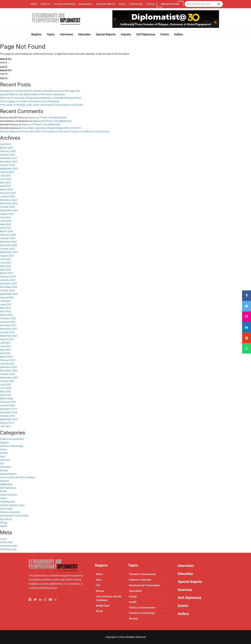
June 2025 (6, 179)
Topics (3, 498)
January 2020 (8, 405)
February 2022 (8, 318)
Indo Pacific (6, 509)
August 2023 (7, 256)
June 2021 (6, 346)
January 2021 (8, 364)
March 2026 (7, 148)
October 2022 (7, 290)
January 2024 (8, 238)
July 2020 (5, 385)
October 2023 (7, 249)
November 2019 (9, 412)
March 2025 (7, 189)
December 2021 (8, 325)
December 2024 (8, 200)
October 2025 (7, 165)
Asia (2, 456)
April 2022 (5, 311)
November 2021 (9, 329)
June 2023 (6, 263)
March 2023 (7, 273)
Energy (4, 523)
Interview (5, 460)
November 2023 (9, 245)
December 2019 (8, 409)
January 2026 (8, 155)
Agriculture (6, 519)
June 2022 (6, 304)
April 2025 (5, 186)
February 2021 (8, 360)
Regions (4, 443)
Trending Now (7, 502)
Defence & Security (10, 512)
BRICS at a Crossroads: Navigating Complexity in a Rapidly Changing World (40, 98)
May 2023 (5, 266)
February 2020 (8, 402)
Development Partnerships (14, 516)
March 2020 (7, 398)
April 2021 (5, 353)
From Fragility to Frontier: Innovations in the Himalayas (30, 101)
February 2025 (8, 193)
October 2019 (7, 416)
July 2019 (5, 426)
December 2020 (8, 367)
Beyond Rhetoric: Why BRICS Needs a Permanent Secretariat (33, 94)
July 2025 (5, 176)
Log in (3, 539)
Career (122, 4)
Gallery (183, 614)
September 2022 (9, 294)
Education (5, 467)
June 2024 (6, 221)
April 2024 (5, 228)
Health (4, 526)
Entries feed (6, 542)
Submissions (86, 4)
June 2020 (6, 388)
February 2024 (8, 235)
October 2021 (7, 332)
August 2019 (7, 423)
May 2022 (5, 308)
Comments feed (9, 546)
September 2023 (9, 252)
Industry (5, 481)
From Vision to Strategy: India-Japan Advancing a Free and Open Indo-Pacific (42, 105)
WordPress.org (8, 549)
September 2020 (9, 378)
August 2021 (7, 339)
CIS (2, 463)
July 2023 (5, 259)
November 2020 (9, 371)
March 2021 (7, 357)
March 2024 (7, 231)
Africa (3, 449)
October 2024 (7, 207)
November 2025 (9, 162)
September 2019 (9, 419)
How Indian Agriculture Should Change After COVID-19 (51, 128)
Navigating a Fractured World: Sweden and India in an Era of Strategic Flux (40, 91)
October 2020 (7, 374)
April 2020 (5, 395)
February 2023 (8, 277)
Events (183, 606)
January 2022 (8, 322)
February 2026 (8, 151)
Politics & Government (12, 439)
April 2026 (5, 144)
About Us (45, 4)
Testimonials (136, 4)
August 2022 (7, 297)
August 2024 (7, 214)
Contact (150, 4)
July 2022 (5, 301)
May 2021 (5, 350)
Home (34, 4)
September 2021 (9, 336)
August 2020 (7, 381)
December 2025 (8, 158)
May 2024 (5, 224)
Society (4, 453)
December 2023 (8, 242)
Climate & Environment (12, 505)
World (3, 491)
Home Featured (8, 495)
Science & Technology (12, 446)
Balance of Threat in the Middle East (47, 118)
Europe (4, 470)
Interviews (186, 566)
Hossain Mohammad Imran (15, 131)
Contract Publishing (65, 4)
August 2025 (7, 172)
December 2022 (8, 284)
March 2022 (7, 315)
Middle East (6, 484)
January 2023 (8, 280)
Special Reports (8, 474)
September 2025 (9, 169)
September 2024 (9, 210)
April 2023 (5, 270)
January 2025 (8, 196)
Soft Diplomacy (8, 488)
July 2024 (5, 217)
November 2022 (9, 287)
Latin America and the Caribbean (18, 477)
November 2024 (9, 203)
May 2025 (5, 183)
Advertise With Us (105, 4)
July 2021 (5, 343)
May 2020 (5, 391)
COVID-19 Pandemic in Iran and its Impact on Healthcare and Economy (72, 131)
